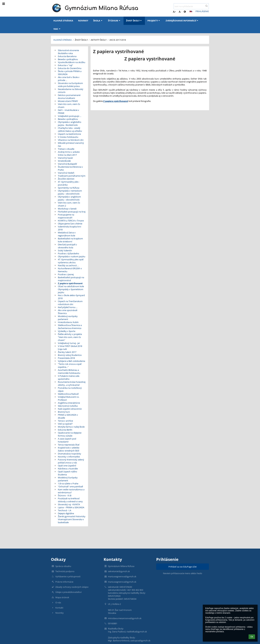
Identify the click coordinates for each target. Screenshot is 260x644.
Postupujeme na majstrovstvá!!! (66, 216)
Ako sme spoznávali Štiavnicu (68, 312)
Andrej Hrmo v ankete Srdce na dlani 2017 (69, 153)
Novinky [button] (83, 21)
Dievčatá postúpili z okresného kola (67, 246)
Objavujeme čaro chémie (70, 224)
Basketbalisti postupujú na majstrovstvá (71, 279)
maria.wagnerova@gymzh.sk (122, 576)
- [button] (180, 12)
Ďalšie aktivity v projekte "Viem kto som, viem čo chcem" (70, 337)
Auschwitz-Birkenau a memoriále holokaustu (69, 371)
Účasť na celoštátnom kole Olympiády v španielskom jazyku (71, 289)
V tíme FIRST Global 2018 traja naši (70, 348)
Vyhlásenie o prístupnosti (68, 576)
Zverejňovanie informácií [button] (182, 21)
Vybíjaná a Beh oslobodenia (71, 361)
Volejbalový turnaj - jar (69, 343)
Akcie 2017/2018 (118, 40)
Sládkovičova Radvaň (68, 394)
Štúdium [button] (114, 21)
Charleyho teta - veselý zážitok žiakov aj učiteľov (70, 129)
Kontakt (59, 608)
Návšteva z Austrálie (68, 469)
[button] (191, 11)
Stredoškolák (64, 161)
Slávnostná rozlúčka (68, 406)
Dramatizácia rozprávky (69, 454)
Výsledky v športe (67, 331)
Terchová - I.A (65, 510)
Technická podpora (65, 571)
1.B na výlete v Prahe (68, 483)
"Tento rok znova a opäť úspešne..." (70, 365)
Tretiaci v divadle (66, 149)
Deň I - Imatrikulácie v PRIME (68, 112)
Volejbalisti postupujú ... (70, 116)
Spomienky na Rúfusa (69, 188)
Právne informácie (64, 582)
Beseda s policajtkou (68, 59)
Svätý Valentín (65, 250)
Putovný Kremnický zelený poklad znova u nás (71, 461)
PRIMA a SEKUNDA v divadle (68, 416)
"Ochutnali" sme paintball (70, 486)
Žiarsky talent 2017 (67, 352)
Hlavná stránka (63, 40)
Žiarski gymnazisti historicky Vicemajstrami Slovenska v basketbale (72, 519)
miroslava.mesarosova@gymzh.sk (125, 618)
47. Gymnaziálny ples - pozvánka (69, 183)
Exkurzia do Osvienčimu (70, 68)
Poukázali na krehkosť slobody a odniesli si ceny (70, 500)
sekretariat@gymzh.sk (119, 571)
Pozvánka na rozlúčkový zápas (70, 389)
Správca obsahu (63, 566)
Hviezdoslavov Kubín (68, 322)
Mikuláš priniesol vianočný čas (71, 144)
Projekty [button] (154, 21)
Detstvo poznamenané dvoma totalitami (69, 97)
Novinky (60, 613)
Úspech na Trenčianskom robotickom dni (70, 303)
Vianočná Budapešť (67, 164)
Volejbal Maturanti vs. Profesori (69, 398)
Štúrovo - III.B (65, 495)
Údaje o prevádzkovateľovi (68, 592)
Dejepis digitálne (66, 513)
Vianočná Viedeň (66, 173)
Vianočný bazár (65, 158)
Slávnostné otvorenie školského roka (68, 52)
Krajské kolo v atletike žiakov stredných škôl (69, 449)
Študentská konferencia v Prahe (70, 168)
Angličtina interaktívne (69, 403)
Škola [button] (98, 21)
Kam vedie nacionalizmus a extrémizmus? (71, 491)
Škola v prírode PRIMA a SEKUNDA (70, 73)
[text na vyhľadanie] (191, 6)
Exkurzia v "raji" (65, 65)
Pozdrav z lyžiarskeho (68, 253)
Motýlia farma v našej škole (71, 427)
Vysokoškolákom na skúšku (72, 62)
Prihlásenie (202, 11)
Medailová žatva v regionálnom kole (67, 234)
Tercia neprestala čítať (69, 445)
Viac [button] (57, 29)
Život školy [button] (134, 21)
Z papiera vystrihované (70, 283)
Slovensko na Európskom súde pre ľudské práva (70, 85)
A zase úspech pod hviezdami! (67, 440)
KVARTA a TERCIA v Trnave (71, 221)
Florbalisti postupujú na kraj (72, 212)
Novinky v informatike (69, 457)
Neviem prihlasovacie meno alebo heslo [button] (183, 573)
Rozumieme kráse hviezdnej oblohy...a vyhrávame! (72, 383)
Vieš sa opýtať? (65, 424)
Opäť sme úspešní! (67, 466)
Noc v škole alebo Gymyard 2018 (71, 297)
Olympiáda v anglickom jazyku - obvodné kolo (69, 198)
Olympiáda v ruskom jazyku (72, 256)
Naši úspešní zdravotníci (70, 409)
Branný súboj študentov (70, 355)
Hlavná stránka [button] (63, 21)
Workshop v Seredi (67, 209)
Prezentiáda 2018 (66, 358)
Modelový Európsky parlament (68, 479)
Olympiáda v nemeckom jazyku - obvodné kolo (70, 192)
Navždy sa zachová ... (68, 265)
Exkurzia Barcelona (67, 56)
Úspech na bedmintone (69, 134)
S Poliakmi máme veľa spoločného (69, 377)
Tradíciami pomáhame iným (72, 176)
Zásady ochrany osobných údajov (72, 587)
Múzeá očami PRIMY (68, 101)
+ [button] (174, 12)
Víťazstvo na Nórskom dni (71, 140)
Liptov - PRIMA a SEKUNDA (71, 507)
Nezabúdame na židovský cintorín (71, 91)
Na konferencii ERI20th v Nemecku (70, 270)
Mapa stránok (62, 597)
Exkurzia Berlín (65, 430)
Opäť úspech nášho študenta (67, 473)
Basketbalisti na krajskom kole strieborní (70, 240)
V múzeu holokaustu (68, 137)
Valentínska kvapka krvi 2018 (69, 228)
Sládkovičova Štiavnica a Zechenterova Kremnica (70, 327)
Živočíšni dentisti (66, 179)
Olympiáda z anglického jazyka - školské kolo (70, 123)
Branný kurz (64, 412)
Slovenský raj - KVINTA (69, 504)
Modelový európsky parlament (68, 318)
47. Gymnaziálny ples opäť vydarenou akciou (71, 261)
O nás (58, 603)
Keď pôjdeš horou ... (68, 307)
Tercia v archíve (65, 421)
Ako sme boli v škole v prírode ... (69, 79)
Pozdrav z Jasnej (66, 274)
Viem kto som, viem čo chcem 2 (69, 204)
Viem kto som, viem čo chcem (69, 106)
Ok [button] (252, 637)
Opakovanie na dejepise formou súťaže (70, 434)
